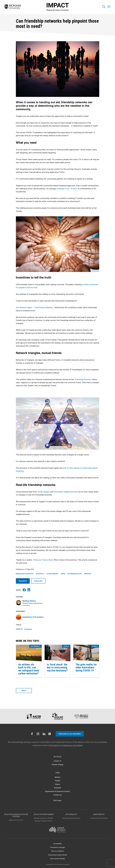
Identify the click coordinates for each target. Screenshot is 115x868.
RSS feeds (57, 801)
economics (40, 574)
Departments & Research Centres (57, 791)
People (57, 781)
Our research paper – (34, 307)
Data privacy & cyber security (58, 855)
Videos (58, 784)
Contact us (57, 795)
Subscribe (38, 581)
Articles (58, 777)
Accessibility (58, 844)
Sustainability (35, 646)
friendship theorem (83, 379)
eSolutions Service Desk (99, 818)
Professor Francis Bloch (43, 560)
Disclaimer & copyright (57, 847)
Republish (23, 581)
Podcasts (57, 788)
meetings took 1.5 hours (67, 189)
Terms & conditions (58, 851)
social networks (52, 574)
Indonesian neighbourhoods (65, 492)
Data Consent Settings (57, 859)
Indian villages (44, 492)
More (24, 691)
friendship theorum (75, 574)
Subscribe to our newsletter (70, 734)
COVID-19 (19, 629)
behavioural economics (25, 574)
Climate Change (58, 765)
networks (88, 574)
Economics (28, 629)
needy (63, 574)
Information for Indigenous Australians (66, 745)
